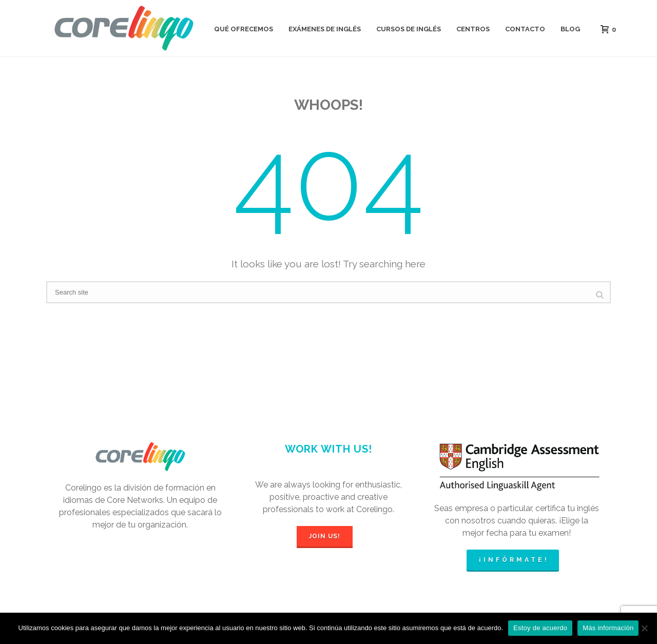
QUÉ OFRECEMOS (244, 29)
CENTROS (473, 29)
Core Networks (135, 500)
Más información (608, 628)
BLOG (570, 29)
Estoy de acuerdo (540, 628)
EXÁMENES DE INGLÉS (325, 29)
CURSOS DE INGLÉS (409, 29)
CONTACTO (525, 29)
